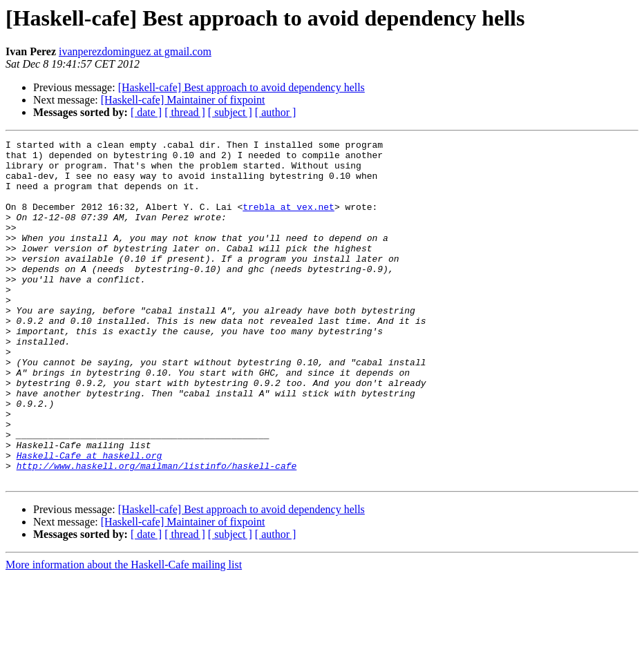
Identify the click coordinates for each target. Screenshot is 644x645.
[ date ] (146, 112)
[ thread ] (185, 112)
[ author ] (276, 112)
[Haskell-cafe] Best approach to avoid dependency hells (241, 87)
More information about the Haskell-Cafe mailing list (124, 633)
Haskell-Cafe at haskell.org (89, 519)
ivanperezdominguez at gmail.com (135, 51)
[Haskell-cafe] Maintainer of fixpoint (183, 100)
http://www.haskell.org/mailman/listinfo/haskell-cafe (157, 532)
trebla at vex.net (288, 221)
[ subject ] (230, 112)
